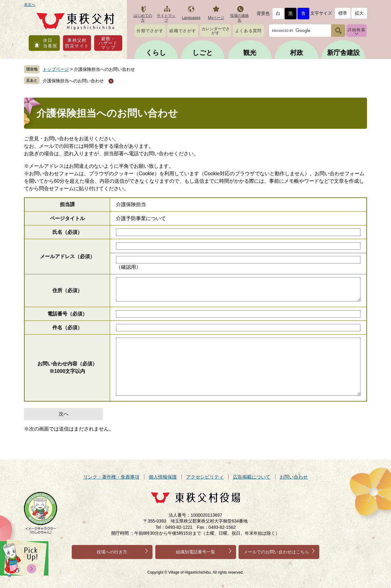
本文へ (30, 5)
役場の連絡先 (239, 18)
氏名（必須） (67, 232)
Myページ (216, 18)
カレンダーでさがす (216, 31)
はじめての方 (143, 18)
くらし (156, 53)
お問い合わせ (294, 477)
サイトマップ (166, 18)
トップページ (56, 69)
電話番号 (67, 314)
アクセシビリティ (205, 477)
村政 (297, 53)
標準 (343, 13)
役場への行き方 (112, 552)
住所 (67, 290)
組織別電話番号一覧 (195, 552)
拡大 (359, 13)
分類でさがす (150, 31)
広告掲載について (252, 477)
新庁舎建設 (343, 53)
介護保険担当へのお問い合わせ (73, 81)
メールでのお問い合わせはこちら (276, 552)
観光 (250, 53)
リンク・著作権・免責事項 (111, 477)
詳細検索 (357, 30)
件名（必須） (67, 328)
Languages (191, 18)
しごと (203, 53)
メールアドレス (67, 256)
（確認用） (128, 267)
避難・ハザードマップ (108, 43)
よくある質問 (249, 31)
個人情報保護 (163, 477)
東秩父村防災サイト (77, 43)
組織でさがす (183, 31)
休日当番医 (50, 43)
